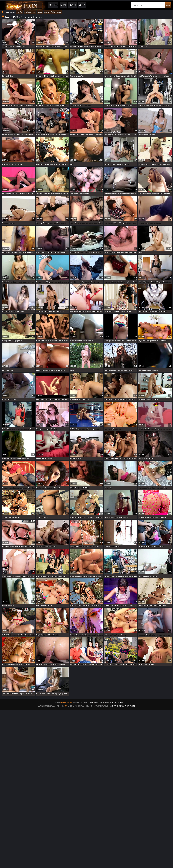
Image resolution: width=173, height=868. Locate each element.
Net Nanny (123, 706)
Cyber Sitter (131, 706)
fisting (53, 12)
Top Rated (53, 5)
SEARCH (168, 5)
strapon (47, 12)
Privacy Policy (99, 703)
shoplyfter (28, 12)
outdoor (40, 12)
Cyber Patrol (114, 706)
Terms (91, 703)
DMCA (107, 703)
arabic (59, 12)
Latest (63, 5)
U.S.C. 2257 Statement (117, 703)
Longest (72, 5)
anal (34, 12)
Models (82, 5)
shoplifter (20, 12)
